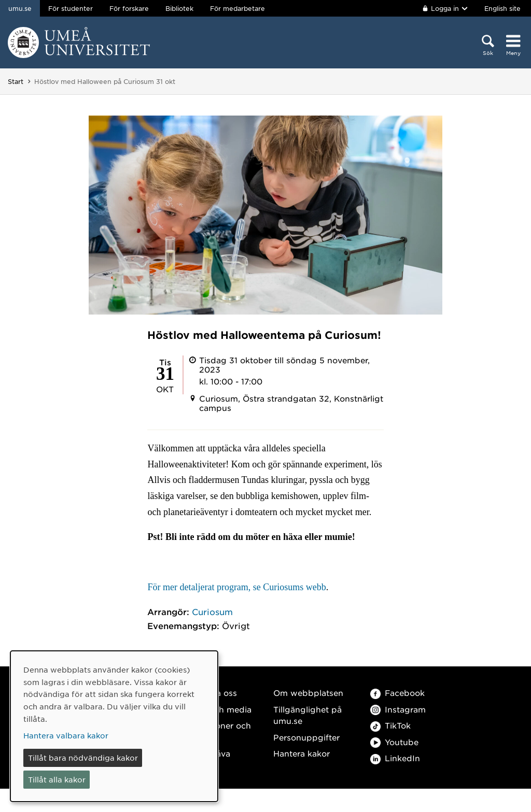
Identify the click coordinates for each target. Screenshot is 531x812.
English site (502, 8)
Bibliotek (179, 8)
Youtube (394, 742)
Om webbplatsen (308, 693)
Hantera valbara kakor (66, 735)
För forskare (129, 8)
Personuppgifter (306, 737)
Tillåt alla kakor (57, 779)
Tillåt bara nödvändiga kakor (83, 758)
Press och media (218, 709)
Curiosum (212, 611)
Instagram (398, 709)
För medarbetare (237, 8)
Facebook (397, 693)
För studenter (71, 8)
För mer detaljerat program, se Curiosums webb (236, 587)
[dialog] (114, 726)
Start (16, 81)
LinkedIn (395, 758)
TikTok (390, 725)
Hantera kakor (302, 753)
